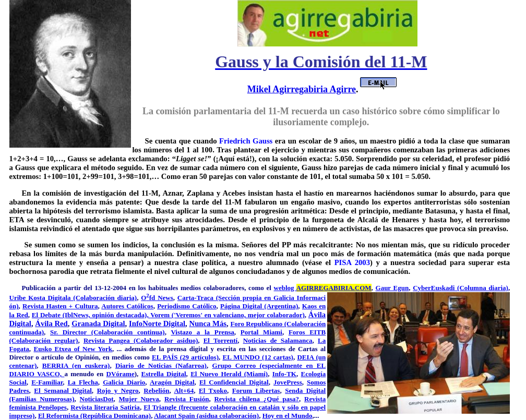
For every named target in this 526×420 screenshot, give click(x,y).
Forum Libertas (256, 391)
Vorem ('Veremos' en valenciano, (199, 315)
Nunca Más (208, 323)
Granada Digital (98, 323)
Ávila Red (51, 323)
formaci (314, 298)
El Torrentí (221, 340)
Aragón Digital (172, 382)
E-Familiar (47, 382)
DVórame (121, 374)
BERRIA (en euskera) (76, 365)
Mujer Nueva (139, 399)
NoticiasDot (97, 399)
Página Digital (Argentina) (259, 306)
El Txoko (213, 391)
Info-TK (284, 374)
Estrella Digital (164, 374)
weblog (323, 288)
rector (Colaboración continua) (117, 332)
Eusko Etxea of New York (73, 349)
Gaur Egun (392, 288)
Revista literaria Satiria (105, 407)
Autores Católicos (127, 306)
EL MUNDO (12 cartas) (258, 357)
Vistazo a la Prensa (202, 332)
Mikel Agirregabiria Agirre (302, 89)
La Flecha (83, 382)
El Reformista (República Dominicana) (94, 416)
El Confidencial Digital (234, 382)
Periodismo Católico (187, 306)
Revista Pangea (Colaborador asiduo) (141, 340)
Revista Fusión (187, 399)
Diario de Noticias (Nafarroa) (161, 365)
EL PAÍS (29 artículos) (185, 357)
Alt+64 (184, 391)
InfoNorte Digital (157, 323)
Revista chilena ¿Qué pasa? (256, 399)
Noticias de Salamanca (278, 340)
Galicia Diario (124, 382)
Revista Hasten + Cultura (60, 306)
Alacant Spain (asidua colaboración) (206, 416)
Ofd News (157, 298)
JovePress (288, 382)
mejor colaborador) (276, 315)
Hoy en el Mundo (288, 416)
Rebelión (156, 391)
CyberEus (427, 288)
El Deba (44, 315)
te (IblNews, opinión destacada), (103, 315)
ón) (14, 306)
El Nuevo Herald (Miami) (229, 374)
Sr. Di (60, 332)
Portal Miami (261, 332)
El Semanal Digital (63, 391)
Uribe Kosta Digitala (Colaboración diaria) (73, 298)
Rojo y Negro (118, 391)
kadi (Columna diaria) (475, 288)
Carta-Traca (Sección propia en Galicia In (240, 298)
